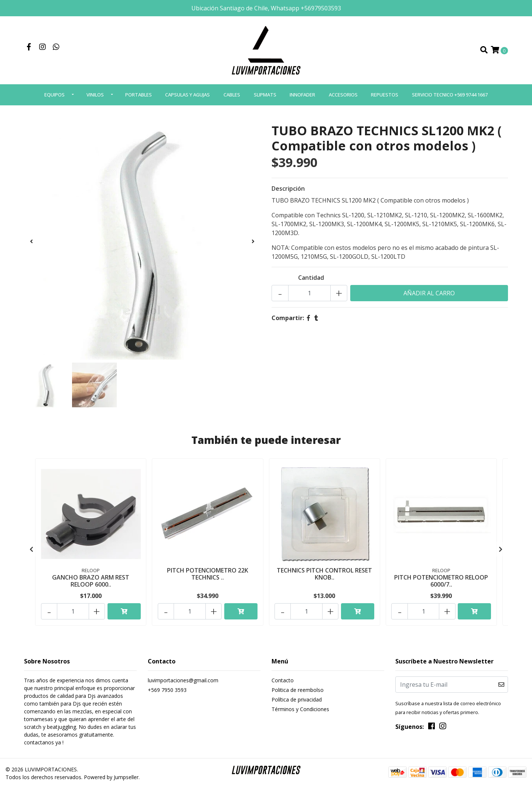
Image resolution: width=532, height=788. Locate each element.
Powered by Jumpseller (111, 777)
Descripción (288, 191)
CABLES (232, 97)
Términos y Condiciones (300, 709)
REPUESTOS (385, 97)
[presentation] (31, 244)
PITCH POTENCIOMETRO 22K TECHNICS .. (208, 576)
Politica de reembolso (298, 690)
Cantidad (311, 280)
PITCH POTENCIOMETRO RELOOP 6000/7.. (441, 583)
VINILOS (95, 97)
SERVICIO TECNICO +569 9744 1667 (450, 97)
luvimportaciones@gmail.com (183, 680)
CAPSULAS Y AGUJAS (187, 97)
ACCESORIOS (343, 97)
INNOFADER (302, 97)
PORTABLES (139, 97)
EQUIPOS (54, 97)
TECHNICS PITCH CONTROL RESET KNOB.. (324, 576)
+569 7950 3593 (167, 690)
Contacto (283, 680)
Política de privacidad (297, 699)
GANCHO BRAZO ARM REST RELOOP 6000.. (91, 583)
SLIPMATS (265, 97)
